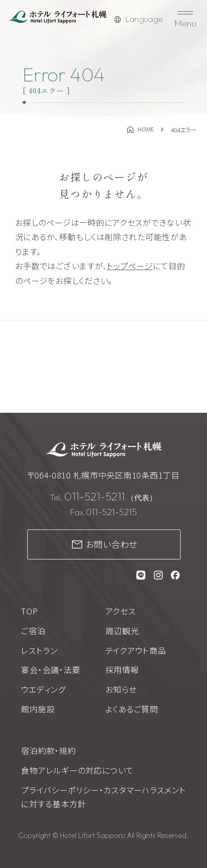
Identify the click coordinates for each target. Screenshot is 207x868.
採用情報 (122, 669)
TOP (29, 611)
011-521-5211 (94, 496)
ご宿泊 (33, 631)
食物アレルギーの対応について (77, 770)
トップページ (130, 266)
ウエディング (43, 689)
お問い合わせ (112, 544)
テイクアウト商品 (136, 650)
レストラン (39, 650)
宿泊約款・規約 (48, 750)
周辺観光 (122, 631)
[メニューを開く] (186, 19)
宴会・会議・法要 (51, 669)
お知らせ (121, 689)
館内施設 (38, 709)
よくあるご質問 (132, 709)
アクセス (121, 611)
